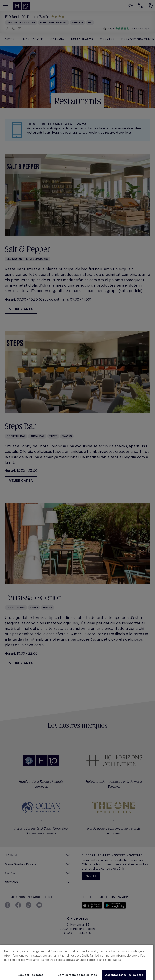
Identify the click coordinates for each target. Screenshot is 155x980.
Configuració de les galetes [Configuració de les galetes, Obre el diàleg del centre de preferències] (77, 975)
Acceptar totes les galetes (124, 975)
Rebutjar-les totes (30, 975)
